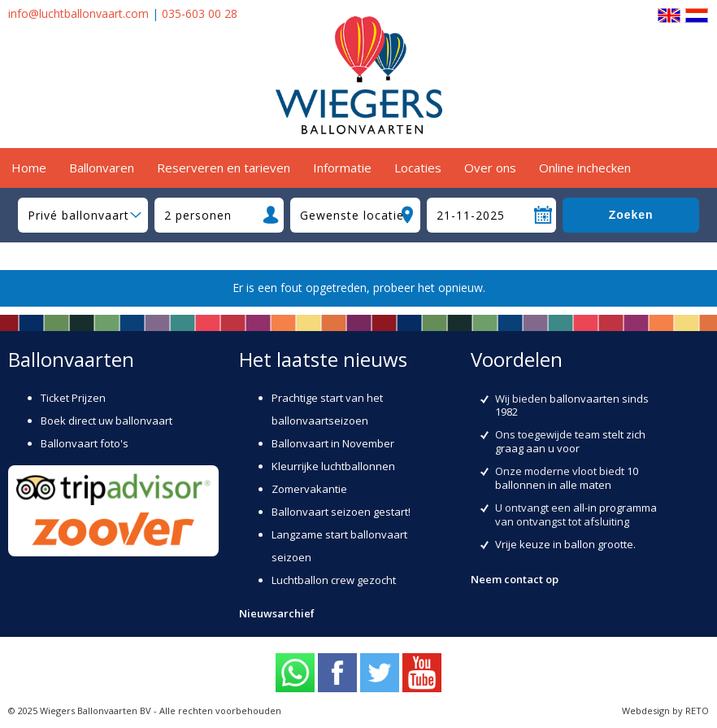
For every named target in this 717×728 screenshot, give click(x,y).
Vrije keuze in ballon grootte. (565, 544)
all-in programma (615, 508)
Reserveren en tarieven (224, 168)
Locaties (418, 168)
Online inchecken (585, 168)
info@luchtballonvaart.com (78, 13)
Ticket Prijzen (73, 398)
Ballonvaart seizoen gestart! (341, 512)
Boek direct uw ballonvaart (106, 421)
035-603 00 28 (200, 13)
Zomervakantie (309, 489)
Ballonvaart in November (333, 443)
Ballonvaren (102, 168)
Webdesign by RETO (665, 711)
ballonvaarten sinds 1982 (572, 405)
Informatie (342, 168)
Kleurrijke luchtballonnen (333, 466)
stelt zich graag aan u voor (570, 441)
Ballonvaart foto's (85, 443)
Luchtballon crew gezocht (334, 580)
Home (29, 168)
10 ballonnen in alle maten (567, 478)
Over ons (490, 168)
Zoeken (631, 215)
